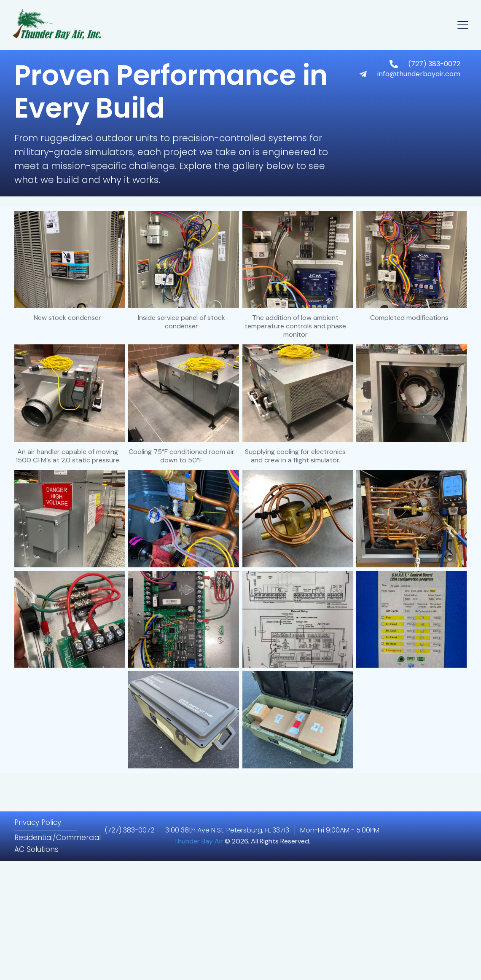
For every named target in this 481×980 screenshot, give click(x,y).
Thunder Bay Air (198, 841)
